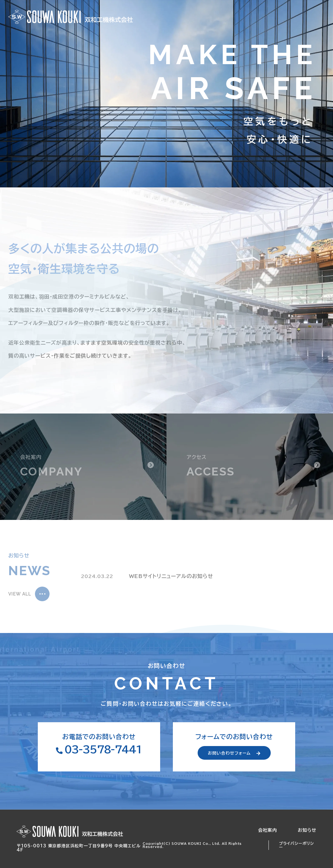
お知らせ (307, 830)
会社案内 (268, 830)
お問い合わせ (303, 17)
